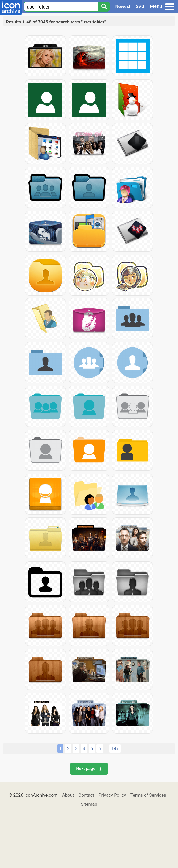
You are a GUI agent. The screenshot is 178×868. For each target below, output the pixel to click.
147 (115, 748)
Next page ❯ (89, 769)
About (68, 795)
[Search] (104, 7)
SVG (140, 6)
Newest (123, 6)
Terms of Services (148, 795)
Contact (86, 795)
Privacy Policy (112, 795)
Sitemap (89, 804)
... (106, 749)
